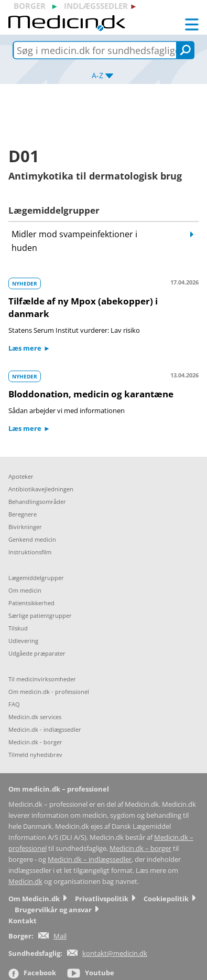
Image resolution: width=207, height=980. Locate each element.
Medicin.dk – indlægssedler (90, 860)
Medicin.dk (25, 882)
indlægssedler (96, 6)
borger (30, 6)
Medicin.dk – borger (140, 849)
